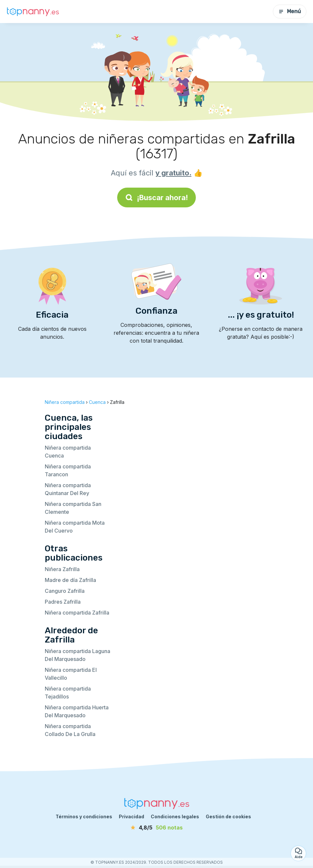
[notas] (157, 828)
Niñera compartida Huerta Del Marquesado (77, 711)
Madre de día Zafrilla (70, 580)
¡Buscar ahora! (156, 197)
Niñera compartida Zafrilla (77, 613)
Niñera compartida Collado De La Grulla (70, 730)
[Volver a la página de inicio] (33, 12)
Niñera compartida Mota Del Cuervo (75, 527)
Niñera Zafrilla (62, 569)
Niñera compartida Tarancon (68, 470)
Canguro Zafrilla (65, 591)
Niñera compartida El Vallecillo (71, 674)
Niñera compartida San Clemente (73, 508)
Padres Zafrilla (63, 602)
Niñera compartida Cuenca (68, 452)
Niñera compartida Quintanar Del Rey (68, 489)
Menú (290, 11)
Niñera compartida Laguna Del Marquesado (78, 655)
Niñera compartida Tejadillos (68, 693)
